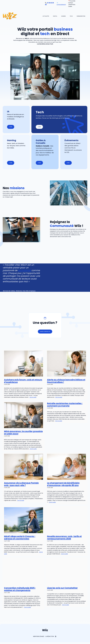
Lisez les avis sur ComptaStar (62, 588)
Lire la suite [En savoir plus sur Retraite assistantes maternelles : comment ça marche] (59, 421)
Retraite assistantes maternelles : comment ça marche (65, 405)
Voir (39, 127)
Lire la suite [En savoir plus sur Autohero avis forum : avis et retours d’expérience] (33, 397)
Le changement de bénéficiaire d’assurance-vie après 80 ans (63, 484)
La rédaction (50, 636)
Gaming (63, 16)
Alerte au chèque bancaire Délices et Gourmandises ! (66, 381)
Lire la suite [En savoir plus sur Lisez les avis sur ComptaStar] (66, 605)
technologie (24, 270)
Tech (71, 16)
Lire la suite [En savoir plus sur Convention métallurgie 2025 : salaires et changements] (27, 607)
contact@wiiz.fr (61, 5)
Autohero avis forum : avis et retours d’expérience (23, 381)
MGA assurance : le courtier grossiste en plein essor (23, 433)
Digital (55, 16)
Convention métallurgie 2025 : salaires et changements (20, 589)
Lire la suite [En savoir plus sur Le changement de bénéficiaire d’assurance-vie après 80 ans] (52, 502)
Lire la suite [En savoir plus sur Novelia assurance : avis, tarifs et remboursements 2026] (64, 554)
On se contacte (45, 332)
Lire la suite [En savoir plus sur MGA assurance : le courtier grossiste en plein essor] (33, 449)
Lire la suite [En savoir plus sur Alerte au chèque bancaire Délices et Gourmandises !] (59, 397)
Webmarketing (81, 16)
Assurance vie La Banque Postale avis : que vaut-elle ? (21, 484)
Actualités (46, 16)
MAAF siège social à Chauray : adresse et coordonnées (20, 538)
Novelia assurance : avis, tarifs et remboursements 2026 (64, 538)
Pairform (33, 291)
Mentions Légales (39, 636)
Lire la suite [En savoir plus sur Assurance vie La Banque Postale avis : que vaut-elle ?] (21, 500)
